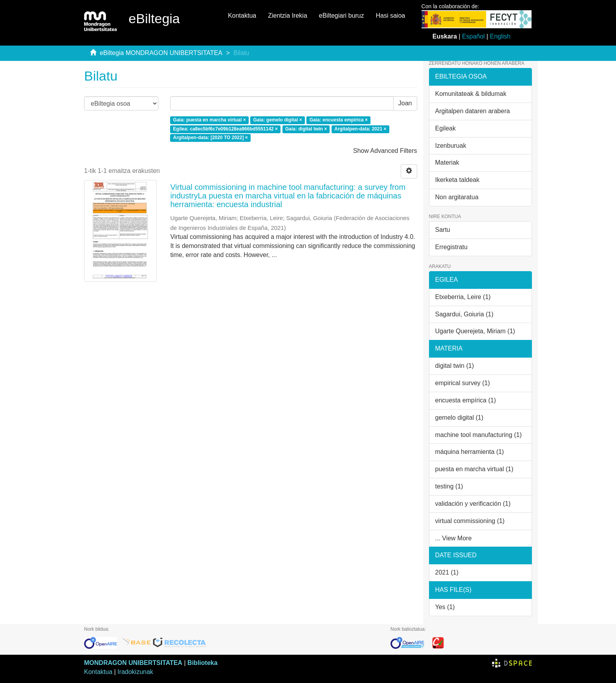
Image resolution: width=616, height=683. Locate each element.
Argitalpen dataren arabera (473, 111)
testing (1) (449, 486)
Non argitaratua (457, 197)
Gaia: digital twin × (306, 129)
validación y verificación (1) (473, 504)
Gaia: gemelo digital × (277, 120)
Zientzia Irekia (288, 16)
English (500, 36)
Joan (405, 103)
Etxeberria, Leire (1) (463, 297)
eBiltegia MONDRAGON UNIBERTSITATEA (161, 53)
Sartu (443, 230)
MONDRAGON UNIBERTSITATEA (133, 663)
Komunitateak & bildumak (471, 94)
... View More (454, 538)
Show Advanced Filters (385, 151)
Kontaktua (242, 16)
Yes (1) (445, 607)
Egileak (445, 128)
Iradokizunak (135, 672)
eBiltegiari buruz (342, 16)
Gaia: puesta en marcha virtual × (210, 120)
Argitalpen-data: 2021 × (360, 129)
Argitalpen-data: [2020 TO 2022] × (211, 138)
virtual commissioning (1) (470, 521)
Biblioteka (202, 663)
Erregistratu (452, 247)
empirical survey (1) (463, 383)
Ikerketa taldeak (457, 180)
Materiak (447, 162)
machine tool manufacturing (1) (479, 435)
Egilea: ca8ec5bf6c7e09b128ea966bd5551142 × (226, 129)
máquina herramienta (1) (470, 452)
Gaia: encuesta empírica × (339, 120)
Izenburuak (451, 146)
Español (473, 36)
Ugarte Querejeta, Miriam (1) (475, 331)
